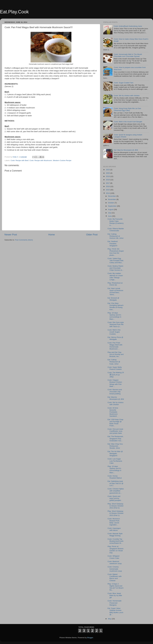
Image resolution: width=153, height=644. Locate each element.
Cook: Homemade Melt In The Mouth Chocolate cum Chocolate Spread (128, 55)
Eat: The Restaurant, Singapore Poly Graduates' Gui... (116, 438)
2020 (108, 173)
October (111, 203)
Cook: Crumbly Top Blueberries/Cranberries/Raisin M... (116, 541)
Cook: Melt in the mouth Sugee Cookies (114, 332)
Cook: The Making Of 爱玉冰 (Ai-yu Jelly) (116, 375)
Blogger (90, 638)
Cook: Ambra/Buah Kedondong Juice (128, 26)
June (110, 216)
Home (52, 235)
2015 (108, 190)
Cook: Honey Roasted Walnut (115, 477)
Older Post (92, 235)
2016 (108, 186)
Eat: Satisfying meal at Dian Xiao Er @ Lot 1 (115, 483)
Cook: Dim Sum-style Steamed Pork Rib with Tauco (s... (116, 324)
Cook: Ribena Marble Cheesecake (116, 230)
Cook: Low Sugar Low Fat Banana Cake (115, 461)
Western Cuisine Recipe (62, 160)
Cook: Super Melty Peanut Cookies (115, 368)
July (110, 213)
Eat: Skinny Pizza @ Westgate (115, 338)
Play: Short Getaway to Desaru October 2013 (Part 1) (116, 513)
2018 (108, 180)
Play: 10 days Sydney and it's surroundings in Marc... (114, 316)
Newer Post (11, 235)
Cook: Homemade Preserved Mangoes (115, 603)
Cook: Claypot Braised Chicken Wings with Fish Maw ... (115, 383)
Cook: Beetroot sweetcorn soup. (115, 562)
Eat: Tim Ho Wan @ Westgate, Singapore (115, 453)
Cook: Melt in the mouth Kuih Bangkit (128, 122)
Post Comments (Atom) (24, 240)
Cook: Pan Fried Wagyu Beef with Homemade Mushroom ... (115, 346)
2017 (108, 183)
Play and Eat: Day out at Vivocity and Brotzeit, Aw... (116, 354)
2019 (108, 176)
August (111, 209)
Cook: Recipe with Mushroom (41, 160)
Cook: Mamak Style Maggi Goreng (115, 535)
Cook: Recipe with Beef (20, 160)
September (112, 206)
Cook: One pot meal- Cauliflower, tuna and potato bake (116, 431)
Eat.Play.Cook (14, 12)
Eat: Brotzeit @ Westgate (113, 299)
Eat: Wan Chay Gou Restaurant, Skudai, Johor (115, 446)
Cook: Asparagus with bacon (114, 529)
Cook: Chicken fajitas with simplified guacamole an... (116, 491)
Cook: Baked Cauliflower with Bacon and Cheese (115, 577)
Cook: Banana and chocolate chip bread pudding (115, 392)
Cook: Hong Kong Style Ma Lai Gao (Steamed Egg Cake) (127, 109)
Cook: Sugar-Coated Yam (123, 83)
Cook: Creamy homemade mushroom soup (115, 569)
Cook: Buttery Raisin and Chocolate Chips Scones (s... (116, 268)
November (112, 199)
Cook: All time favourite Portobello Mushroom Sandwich (113, 412)
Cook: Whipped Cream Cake (113, 557)
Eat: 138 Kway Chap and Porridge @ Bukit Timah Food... (115, 423)
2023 (108, 170)
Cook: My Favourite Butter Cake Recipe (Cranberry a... (116, 222)
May (110, 619)
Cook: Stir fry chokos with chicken (127, 96)
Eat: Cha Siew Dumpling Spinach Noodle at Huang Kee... (116, 306)
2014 (108, 193)
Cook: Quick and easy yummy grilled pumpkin (114, 498)
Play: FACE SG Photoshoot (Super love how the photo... (116, 252)
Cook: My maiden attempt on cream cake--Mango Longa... (115, 276)
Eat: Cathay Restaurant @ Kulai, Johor (114, 362)
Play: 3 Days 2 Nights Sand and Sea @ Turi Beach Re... (116, 587)
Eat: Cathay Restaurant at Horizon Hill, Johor (116, 236)
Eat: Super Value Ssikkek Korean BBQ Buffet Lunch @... (115, 611)
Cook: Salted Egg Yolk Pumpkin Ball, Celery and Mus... (116, 261)
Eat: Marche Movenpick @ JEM (126, 150)
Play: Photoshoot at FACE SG (115, 284)
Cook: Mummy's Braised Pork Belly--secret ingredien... (114, 522)
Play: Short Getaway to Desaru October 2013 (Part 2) (116, 506)
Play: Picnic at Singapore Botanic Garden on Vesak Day (116, 550)
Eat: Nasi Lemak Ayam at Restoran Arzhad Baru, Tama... (115, 292)
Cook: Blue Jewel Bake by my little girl (115, 595)
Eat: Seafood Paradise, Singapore (113, 243)
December (112, 196)
